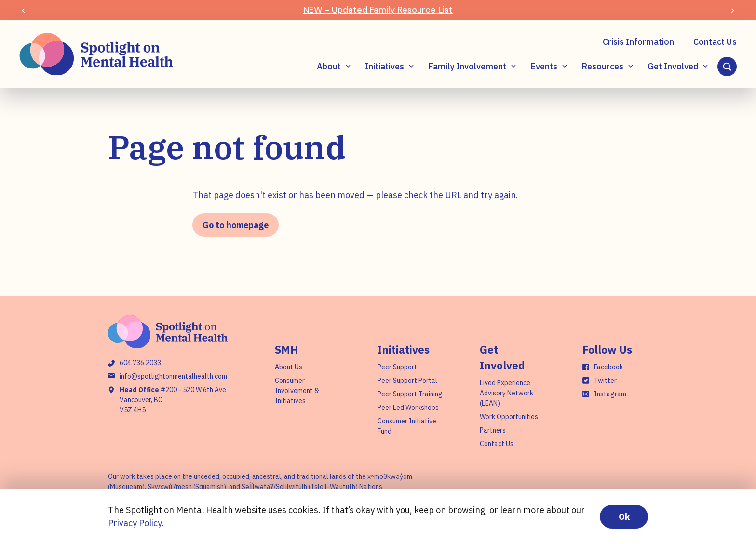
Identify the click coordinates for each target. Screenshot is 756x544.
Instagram (610, 394)
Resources (602, 66)
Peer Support (397, 367)
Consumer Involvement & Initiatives (297, 391)
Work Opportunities (509, 417)
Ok (624, 517)
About (329, 66)
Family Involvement (467, 66)
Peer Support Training (410, 394)
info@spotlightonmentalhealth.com (173, 376)
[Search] (727, 67)
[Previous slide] (23, 10)
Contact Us (715, 42)
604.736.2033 (140, 363)
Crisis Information (638, 42)
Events (544, 66)
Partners (493, 430)
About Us (289, 367)
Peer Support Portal (407, 381)
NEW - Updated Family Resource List (378, 10)
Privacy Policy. (136, 523)
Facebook (608, 367)
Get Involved (673, 66)
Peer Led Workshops (408, 408)
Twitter (605, 381)
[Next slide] (733, 10)
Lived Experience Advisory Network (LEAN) (506, 393)
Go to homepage (236, 225)
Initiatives (385, 66)
